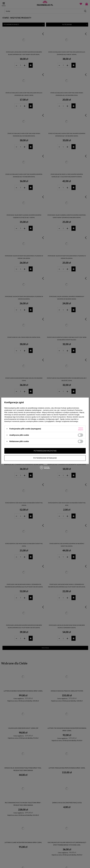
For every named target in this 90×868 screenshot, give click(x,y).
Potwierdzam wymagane (45, 458)
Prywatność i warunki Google (69, 415)
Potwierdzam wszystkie (45, 451)
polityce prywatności (71, 412)
